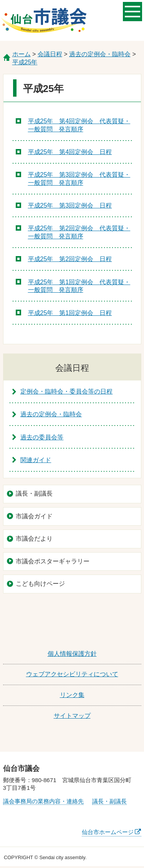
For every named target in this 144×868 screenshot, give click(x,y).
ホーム (22, 54)
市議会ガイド (34, 516)
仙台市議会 (44, 20)
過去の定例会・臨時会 (100, 54)
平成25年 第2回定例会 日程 (70, 259)
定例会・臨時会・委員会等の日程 (66, 391)
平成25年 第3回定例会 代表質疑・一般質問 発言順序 (79, 179)
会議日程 (50, 54)
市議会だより (34, 539)
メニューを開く (132, 11)
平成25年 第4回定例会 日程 (70, 152)
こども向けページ (40, 584)
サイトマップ (72, 716)
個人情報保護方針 (72, 654)
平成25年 (25, 62)
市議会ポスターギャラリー (53, 561)
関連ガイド (36, 460)
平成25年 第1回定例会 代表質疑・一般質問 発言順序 (79, 286)
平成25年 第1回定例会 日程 (70, 313)
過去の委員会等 (42, 437)
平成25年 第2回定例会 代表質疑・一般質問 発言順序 (79, 232)
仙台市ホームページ (108, 832)
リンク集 (72, 695)
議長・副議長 (34, 493)
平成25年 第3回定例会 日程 (70, 205)
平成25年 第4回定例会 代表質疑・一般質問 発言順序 (79, 125)
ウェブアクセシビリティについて (72, 674)
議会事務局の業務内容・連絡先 (43, 801)
